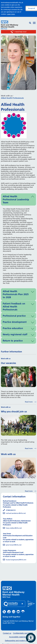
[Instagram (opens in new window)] (14, 612)
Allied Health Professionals (12, 98)
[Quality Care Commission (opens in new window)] (14, 604)
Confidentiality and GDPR (23, 633)
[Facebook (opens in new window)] (9, 612)
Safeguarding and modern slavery (18, 641)
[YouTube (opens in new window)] (23, 612)
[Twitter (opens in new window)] (4, 612)
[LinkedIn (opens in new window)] (18, 612)
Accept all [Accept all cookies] (31, 8)
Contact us (7, 633)
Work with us (7, 96)
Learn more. (11, 14)
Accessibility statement (18, 637)
